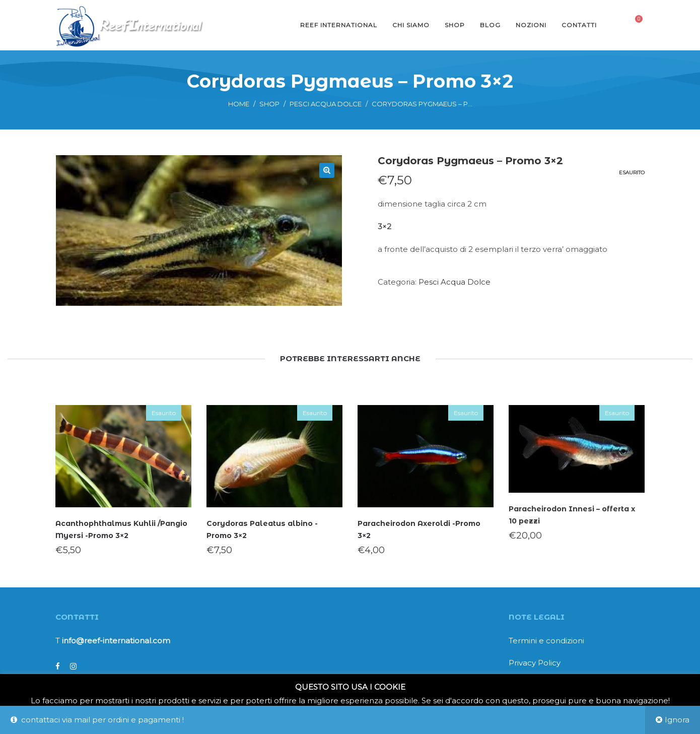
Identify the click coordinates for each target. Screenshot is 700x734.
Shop (269, 104)
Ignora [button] (677, 720)
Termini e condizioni (546, 641)
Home (239, 104)
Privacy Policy (535, 663)
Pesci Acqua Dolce (326, 104)
